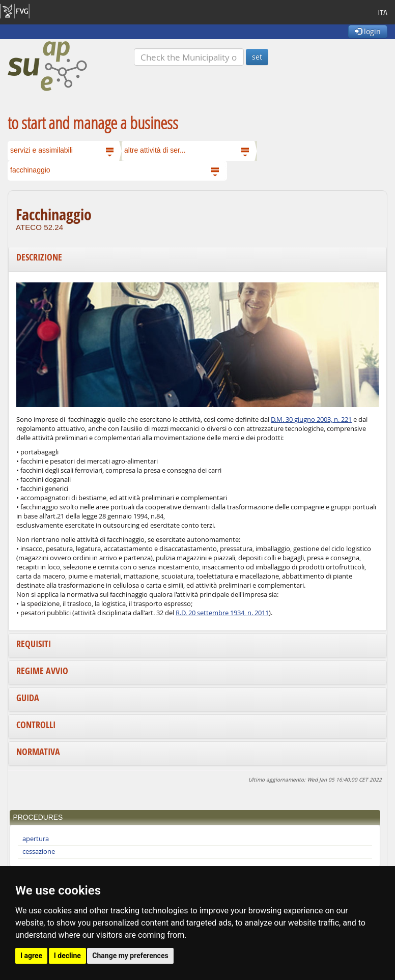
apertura (36, 839)
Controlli (36, 725)
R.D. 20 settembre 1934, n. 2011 (222, 613)
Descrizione (39, 257)
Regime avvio (42, 671)
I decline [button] (67, 956)
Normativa (38, 752)
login (368, 31)
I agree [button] (31, 956)
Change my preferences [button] (130, 956)
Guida (28, 698)
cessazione (39, 852)
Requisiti (34, 644)
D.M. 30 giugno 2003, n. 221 (311, 420)
